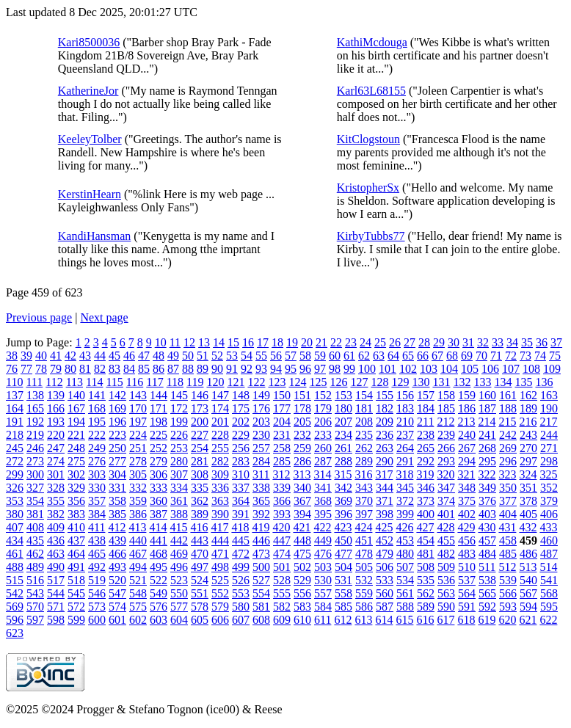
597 (35, 620)
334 (179, 488)
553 (241, 593)
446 (261, 540)
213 (466, 422)
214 (487, 422)
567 (528, 593)
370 (364, 501)
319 (425, 474)
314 (322, 474)
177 (282, 408)
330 (97, 488)
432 (528, 527)
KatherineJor (88, 91)
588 (405, 607)
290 (385, 461)
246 (35, 448)
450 (343, 540)
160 (487, 395)
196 (117, 422)
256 (241, 448)
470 (200, 554)
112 (54, 382)
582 (282, 607)
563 (446, 593)
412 (117, 527)
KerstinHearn (90, 194)
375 (467, 501)
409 (56, 527)
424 (363, 527)
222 (97, 435)
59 (320, 356)
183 (405, 408)
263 (385, 448)
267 (467, 448)
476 (323, 554)
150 (282, 395)
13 (204, 342)
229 (241, 435)
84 (129, 369)
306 (159, 474)
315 (343, 474)
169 (117, 408)
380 (15, 514)
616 (425, 620)
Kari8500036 (89, 42)
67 (437, 356)
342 (343, 488)
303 (97, 474)
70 (481, 356)
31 (468, 342)
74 (540, 356)
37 (556, 342)
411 (97, 527)
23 (351, 342)
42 (70, 356)
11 (175, 342)
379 (549, 501)
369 (343, 501)
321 (466, 474)
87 (173, 369)
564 (467, 593)
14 (219, 342)
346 (426, 488)
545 (76, 593)
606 (220, 620)
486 (528, 554)
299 (15, 474)
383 (76, 514)
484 (487, 554)
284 (261, 461)
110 (14, 382)
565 (487, 593)
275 (76, 461)
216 (528, 422)
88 (188, 369)
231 (282, 435)
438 (97, 540)
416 (199, 527)
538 (487, 580)
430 (487, 527)
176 (261, 408)
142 (117, 395)
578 (200, 607)
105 (470, 369)
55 (261, 356)
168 (97, 408)
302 (76, 474)
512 (507, 567)
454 (426, 540)
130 (421, 382)
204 (282, 422)
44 (100, 356)
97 (320, 369)
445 (241, 540)
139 (56, 395)
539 (508, 580)
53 (232, 356)
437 (76, 540)
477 (343, 554)
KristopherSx (368, 188)
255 (220, 448)
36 (542, 342)
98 (335, 369)
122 (256, 382)
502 (302, 567)
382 (56, 514)
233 (323, 435)
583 (302, 607)
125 (318, 382)
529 (302, 580)
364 (241, 501)
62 (364, 356)
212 (445, 422)
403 (487, 514)
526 (241, 580)
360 (159, 501)
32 (483, 342)
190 (549, 408)
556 (302, 593)
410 (76, 527)
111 (34, 382)
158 (446, 395)
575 (138, 607)
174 (220, 408)
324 (528, 474)
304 (117, 474)
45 (114, 356)
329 (76, 488)
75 (555, 356)
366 (282, 501)
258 (282, 448)
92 (247, 369)
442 (179, 540)
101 (388, 369)
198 (159, 422)
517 (56, 580)
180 (343, 408)
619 (487, 620)
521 (138, 580)
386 (138, 514)
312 (281, 474)
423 (343, 527)
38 (12, 356)
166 (56, 408)
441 (159, 540)
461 (15, 554)
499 (241, 567)
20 (307, 342)
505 (364, 567)
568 (549, 593)
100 (367, 369)
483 (467, 554)
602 (138, 620)
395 (323, 514)
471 (220, 554)
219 (35, 435)
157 (426, 395)
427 (425, 527)
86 (159, 369)
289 (364, 461)
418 (240, 527)
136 (544, 382)
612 (343, 620)
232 (302, 435)
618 (466, 620)
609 (282, 620)
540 (528, 580)
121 (236, 382)
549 (159, 593)
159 (467, 395)
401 (446, 514)
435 (35, 540)
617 (445, 620)
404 (508, 514)
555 (282, 593)
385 (117, 514)
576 (159, 607)
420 (281, 527)
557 (323, 593)
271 (549, 448)
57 (291, 356)
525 (220, 580)
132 (462, 382)
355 (56, 501)
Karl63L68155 (371, 91)
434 (15, 540)
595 (549, 607)
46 (129, 356)
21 (321, 342)
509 (446, 567)
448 (302, 540)
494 (138, 567)
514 (548, 567)
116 (135, 382)
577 (179, 607)
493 (117, 567)
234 (343, 435)
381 (35, 514)
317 (384, 474)
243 (528, 435)
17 (263, 342)
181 (364, 408)
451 (364, 540)
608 (261, 620)
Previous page (39, 317)
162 (528, 395)
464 (76, 554)
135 (523, 382)
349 (487, 488)
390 (220, 514)
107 (511, 369)
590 (446, 607)
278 (138, 461)
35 (527, 342)
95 (291, 369)
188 (508, 408)
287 (323, 461)
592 (487, 607)
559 (364, 593)
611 (323, 620)
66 (423, 356)
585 (343, 607)
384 (97, 514)
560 (385, 593)
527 (261, 580)
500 (261, 567)
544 (56, 593)
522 (159, 580)
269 (508, 448)
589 (426, 607)
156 (405, 395)
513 (528, 567)
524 (200, 580)
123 (277, 382)
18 (277, 342)
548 (138, 593)
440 (138, 540)
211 (425, 422)
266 (446, 448)
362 (200, 501)
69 (467, 356)
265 (426, 448)
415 (178, 527)
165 (35, 408)
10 (161, 342)
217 (548, 422)
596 (15, 620)
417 (219, 527)
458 (508, 540)
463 (56, 554)
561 (405, 593)
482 (446, 554)
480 (405, 554)
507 (405, 567)
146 (200, 395)
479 (385, 554)
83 (114, 369)
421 (302, 527)
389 (200, 514)
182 (385, 408)
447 (282, 540)
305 (138, 474)
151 (302, 395)
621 (528, 620)
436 (56, 540)
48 (159, 356)
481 (426, 554)
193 (56, 422)
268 (487, 448)
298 (549, 461)
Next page (104, 317)
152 (323, 395)
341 (323, 488)
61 (349, 356)
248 (76, 448)
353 (15, 501)
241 (487, 435)
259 (302, 448)
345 (405, 488)
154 (364, 395)
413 (137, 527)
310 (241, 474)
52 (217, 356)
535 (426, 580)
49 (173, 356)
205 (302, 422)
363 (220, 501)
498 (220, 567)
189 (528, 408)
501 (282, 567)
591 (467, 607)
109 (552, 369)
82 (100, 369)
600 (97, 620)
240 (467, 435)
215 (507, 422)
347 (446, 488)
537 (467, 580)
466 (117, 554)
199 (179, 422)
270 (528, 448)
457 (487, 540)
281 (200, 461)
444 (220, 540)
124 (297, 382)
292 (426, 461)
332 (138, 488)
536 (446, 580)
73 (525, 356)
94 (276, 369)
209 (385, 422)
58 (305, 356)
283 (241, 461)
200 (200, 422)
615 (404, 620)
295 (487, 461)
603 (159, 620)
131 (441, 382)
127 (359, 382)
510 (467, 567)
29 (439, 342)
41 (56, 356)
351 (528, 488)
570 (35, 607)
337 (241, 488)
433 (548, 527)
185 (446, 408)
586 (364, 607)
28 (424, 342)
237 (405, 435)
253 (179, 448)
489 (35, 567)
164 (15, 408)
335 (200, 488)
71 (496, 356)
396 (343, 514)
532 (364, 580)
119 (195, 382)
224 (138, 435)
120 (215, 382)
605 (200, 620)
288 (343, 461)
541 (549, 580)
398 (385, 514)
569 (15, 607)
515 (15, 580)
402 (467, 514)
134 (503, 382)
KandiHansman (95, 236)
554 (261, 593)
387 (159, 514)
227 (200, 435)
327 (35, 488)
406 (549, 514)
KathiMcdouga (372, 42)
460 (549, 540)
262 (364, 448)
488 (15, 567)
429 (466, 527)
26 (395, 342)
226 (179, 435)
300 (35, 474)
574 (117, 607)
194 (76, 422)
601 (117, 620)
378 (528, 501)
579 (220, 607)
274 (56, 461)
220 (56, 435)
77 (26, 369)
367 (302, 501)
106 (490, 369)
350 (508, 488)
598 (56, 620)
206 (323, 422)
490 (56, 567)
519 (97, 580)
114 (94, 382)
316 (363, 474)
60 (335, 356)
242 (508, 435)
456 (467, 540)
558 (343, 593)
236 (385, 435)
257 (261, 448)
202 (241, 422)
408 (35, 527)
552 (220, 593)
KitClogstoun (368, 139)
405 (528, 514)
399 (405, 514)
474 (282, 554)
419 (261, 527)
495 (159, 567)
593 (508, 607)
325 (548, 474)
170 (138, 408)
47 (144, 356)
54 (247, 356)
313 (302, 474)
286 (302, 461)
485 (508, 554)
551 (200, 593)
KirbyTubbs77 (371, 236)
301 (56, 474)
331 (117, 488)
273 (35, 461)
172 (179, 408)
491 (76, 567)
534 (405, 580)
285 (282, 461)
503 (323, 567)
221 (76, 435)
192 (35, 422)
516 (35, 580)
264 (405, 448)
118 (175, 382)
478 (364, 554)
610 (302, 620)
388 (179, 514)
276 (97, 461)
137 (15, 395)
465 (97, 554)
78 (41, 369)
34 (512, 342)
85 (144, 369)
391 (241, 514)
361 (179, 501)
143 (138, 395)
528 (282, 580)
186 (467, 408)
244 (549, 435)
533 (385, 580)
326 (15, 488)
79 (56, 369)
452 (385, 540)
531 (343, 580)
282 (220, 461)
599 (76, 620)
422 (322, 527)
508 (426, 567)
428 (445, 527)
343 (364, 488)
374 (446, 501)
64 (393, 356)
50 (188, 356)
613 (363, 620)
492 (97, 567)
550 (179, 593)
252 (159, 448)
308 (200, 474)
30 (454, 342)
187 (487, 408)
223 (117, 435)
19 (292, 342)
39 (26, 356)
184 (426, 408)
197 (138, 422)
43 (85, 356)
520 (117, 580)
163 (549, 395)
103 (429, 369)
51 (203, 356)
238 (426, 435)
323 (507, 474)
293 (446, 461)
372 (405, 501)
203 (261, 422)
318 (404, 474)
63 (379, 356)
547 (117, 593)
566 (508, 593)
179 (323, 408)
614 (384, 620)
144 (159, 395)
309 (220, 474)
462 (35, 554)
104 (449, 369)
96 (305, 369)
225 (159, 435)
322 (487, 474)
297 (528, 461)
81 (85, 369)
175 (241, 408)
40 (41, 356)
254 (200, 448)
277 (117, 461)
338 (261, 488)
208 (364, 422)
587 (385, 607)
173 (200, 408)
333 (159, 488)
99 (349, 369)
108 (531, 369)
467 (138, 554)
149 (261, 395)
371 (385, 501)
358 (117, 501)
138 (35, 395)
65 (408, 356)
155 (385, 395)
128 (379, 382)
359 (138, 501)
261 (343, 448)
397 (364, 514)
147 (220, 395)
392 (261, 514)
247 (56, 448)
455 (446, 540)
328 (56, 488)
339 (282, 488)
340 (302, 488)
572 (76, 607)
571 (56, 607)
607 (241, 620)
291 (405, 461)
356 (76, 501)
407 (15, 527)
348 (467, 488)
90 (217, 369)
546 (97, 593)
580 (241, 607)
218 (15, 435)
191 (15, 422)
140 (76, 395)
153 (343, 395)
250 (117, 448)
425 (384, 527)
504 (343, 567)
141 (97, 395)
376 (487, 501)
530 (323, 580)
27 (410, 342)
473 (261, 554)
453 (405, 540)
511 (487, 567)
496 (179, 567)
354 (35, 501)
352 (549, 488)
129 (400, 382)
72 (511, 356)
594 (528, 607)
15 (233, 342)
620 (507, 620)
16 (248, 342)
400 (426, 514)
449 (323, 540)
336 (220, 488)
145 (179, 395)
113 (74, 382)
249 (97, 448)
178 (302, 408)
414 (158, 527)
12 (189, 342)
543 (35, 593)
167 (76, 408)
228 (220, 435)
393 (282, 514)
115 (114, 382)
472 (241, 554)
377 (508, 501)
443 (200, 540)
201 (220, 422)
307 (179, 474)
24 (365, 342)
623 (15, 633)
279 (159, 461)
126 (338, 382)
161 (508, 395)
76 (12, 369)
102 (408, 369)
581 (261, 607)
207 (343, 422)
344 (385, 488)
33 (498, 342)
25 (380, 342)
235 (364, 435)
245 (15, 448)
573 (97, 607)
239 (446, 435)
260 (323, 448)
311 (261, 474)
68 (452, 356)
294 (467, 461)
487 (549, 554)
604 (179, 620)
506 (385, 567)
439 (117, 540)
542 (15, 593)
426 (404, 527)
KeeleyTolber (90, 139)
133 (482, 382)
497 (200, 567)
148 (241, 395)
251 (138, 448)
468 (159, 554)
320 (445, 474)
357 (97, 501)
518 (76, 580)
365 (261, 501)
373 (426, 501)
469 (179, 554)
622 (548, 620)
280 (179, 461)
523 (179, 580)
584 (323, 607)
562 (426, 593)
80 (70, 369)
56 (276, 356)
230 (261, 435)
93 (261, 369)
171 (159, 408)
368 (323, 501)
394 (302, 514)
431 (507, 527)
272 (15, 461)
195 (97, 422)
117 (154, 382)
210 (405, 422)
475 (302, 554)
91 (232, 369)
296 (508, 461)
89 (203, 369)
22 (336, 342)
